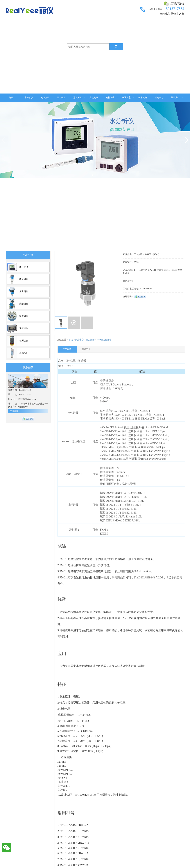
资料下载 (110, 98)
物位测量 (45, 98)
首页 (11, 98)
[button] (186, 143)
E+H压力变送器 (104, 635)
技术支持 (143, 98)
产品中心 (79, 635)
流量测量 (77, 98)
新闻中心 (159, 98)
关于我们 (175, 98)
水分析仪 (29, 98)
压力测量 (61, 98)
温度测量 (94, 98)
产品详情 (67, 645)
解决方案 (126, 98)
